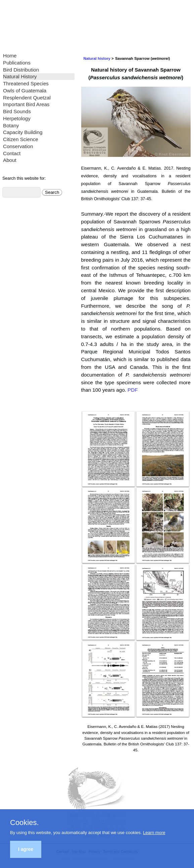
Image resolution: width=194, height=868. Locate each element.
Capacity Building (23, 132)
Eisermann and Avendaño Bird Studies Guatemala (50, 24)
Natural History (20, 76)
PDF (133, 390)
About (10, 160)
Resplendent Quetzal (27, 98)
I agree (26, 849)
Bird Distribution (21, 70)
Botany (11, 125)
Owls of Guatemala (25, 91)
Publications (17, 63)
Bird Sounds (17, 111)
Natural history (97, 58)
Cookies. (25, 823)
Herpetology (17, 118)
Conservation (18, 146)
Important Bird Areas (26, 104)
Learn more (154, 833)
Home (10, 56)
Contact (12, 153)
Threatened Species (26, 83)
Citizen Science (21, 139)
